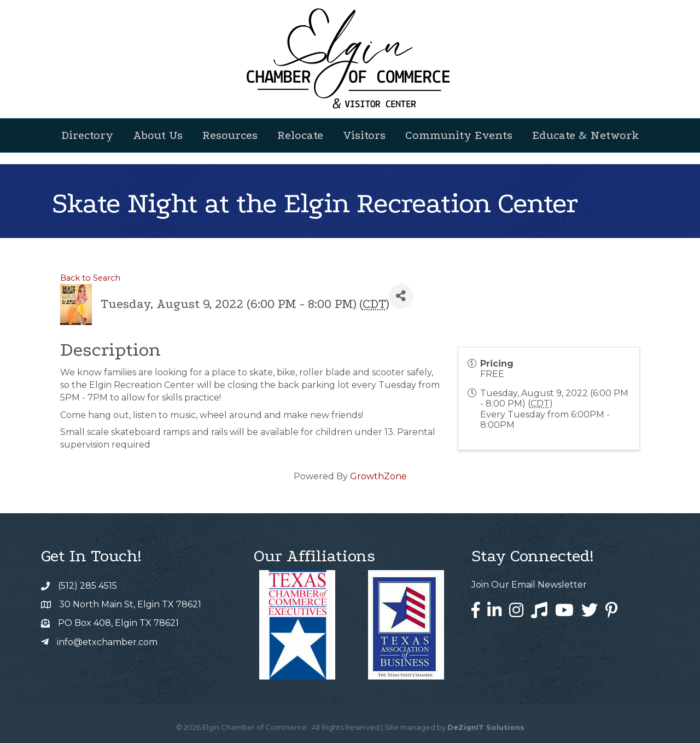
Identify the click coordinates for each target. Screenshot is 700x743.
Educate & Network (585, 135)
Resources (230, 135)
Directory (87, 135)
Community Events (459, 135)
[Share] (401, 296)
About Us (158, 135)
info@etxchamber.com (107, 642)
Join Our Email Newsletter (529, 585)
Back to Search (90, 278)
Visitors (364, 135)
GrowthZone (378, 476)
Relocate (300, 135)
